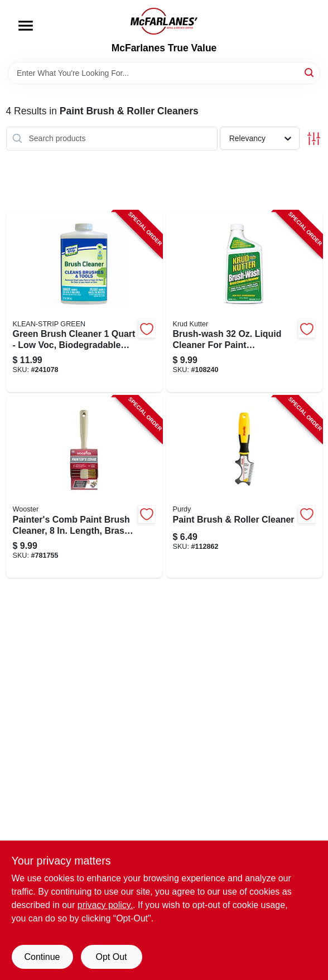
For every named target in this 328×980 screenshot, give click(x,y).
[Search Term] (164, 73)
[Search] (310, 72)
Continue (42, 957)
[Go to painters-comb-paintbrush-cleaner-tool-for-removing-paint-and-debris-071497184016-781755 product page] (84, 487)
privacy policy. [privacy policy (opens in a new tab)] (105, 905)
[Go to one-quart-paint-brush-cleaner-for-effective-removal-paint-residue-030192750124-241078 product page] (84, 302)
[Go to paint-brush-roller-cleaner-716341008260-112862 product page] (244, 487)
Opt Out (111, 957)
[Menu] (26, 26)
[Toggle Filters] (314, 139)
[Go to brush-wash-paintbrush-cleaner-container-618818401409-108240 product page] (244, 302)
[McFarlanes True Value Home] (164, 21)
